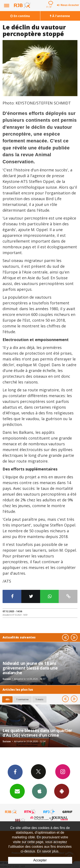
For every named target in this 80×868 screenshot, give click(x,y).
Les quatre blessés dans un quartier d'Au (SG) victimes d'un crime (37, 733)
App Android (62, 791)
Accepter (40, 860)
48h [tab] (7, 699)
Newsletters (17, 791)
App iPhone (39, 791)
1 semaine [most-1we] (22, 699)
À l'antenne (60, 16)
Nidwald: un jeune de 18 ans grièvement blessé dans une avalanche (30, 668)
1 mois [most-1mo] (39, 699)
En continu (20, 16)
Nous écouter (70, 5)
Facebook (15, 772)
